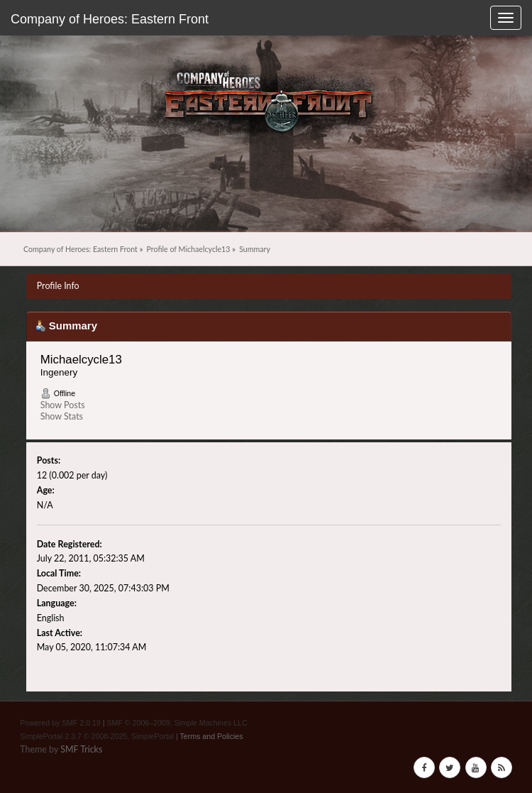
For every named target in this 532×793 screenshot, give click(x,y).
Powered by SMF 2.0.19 (60, 723)
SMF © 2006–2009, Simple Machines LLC (177, 723)
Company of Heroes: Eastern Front (110, 19)
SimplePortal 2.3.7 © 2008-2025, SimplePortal (97, 736)
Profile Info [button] (58, 286)
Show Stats (62, 416)
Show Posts (63, 405)
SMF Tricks (81, 749)
